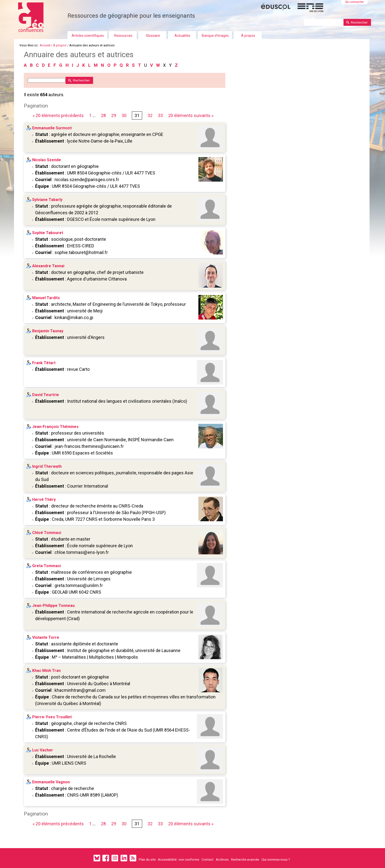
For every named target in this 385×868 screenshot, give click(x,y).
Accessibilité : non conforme (179, 859)
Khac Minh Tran (47, 671)
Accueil (45, 45)
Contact (207, 859)
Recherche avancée (245, 859)
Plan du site (147, 859)
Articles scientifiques (88, 36)
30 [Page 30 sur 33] (124, 115)
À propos (248, 36)
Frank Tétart (44, 363)
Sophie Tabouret (48, 233)
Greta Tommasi (47, 566)
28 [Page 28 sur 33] (104, 115)
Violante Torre (46, 637)
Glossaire (153, 36)
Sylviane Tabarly (48, 200)
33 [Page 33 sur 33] (161, 115)
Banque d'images (215, 36)
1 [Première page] (91, 115)
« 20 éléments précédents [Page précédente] (59, 115)
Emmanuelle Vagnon (51, 782)
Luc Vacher (43, 750)
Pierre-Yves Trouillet (52, 717)
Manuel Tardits (46, 298)
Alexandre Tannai (48, 266)
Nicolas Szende (47, 160)
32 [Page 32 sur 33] (150, 115)
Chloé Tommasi (47, 533)
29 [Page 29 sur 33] (114, 115)
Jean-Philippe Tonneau (54, 606)
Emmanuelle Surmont (52, 128)
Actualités (182, 36)
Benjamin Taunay (48, 331)
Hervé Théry (44, 500)
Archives (222, 859)
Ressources (123, 36)
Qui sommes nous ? (276, 859)
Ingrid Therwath (47, 466)
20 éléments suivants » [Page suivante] (191, 115)
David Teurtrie (46, 395)
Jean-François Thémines (56, 427)
